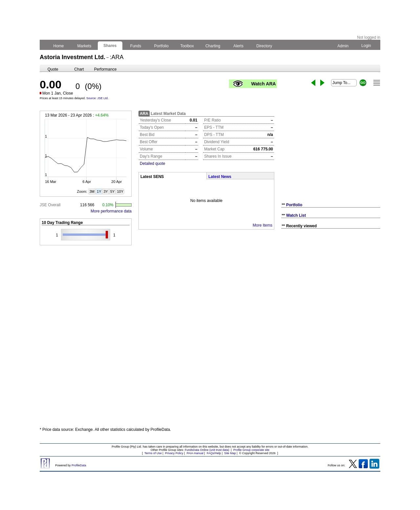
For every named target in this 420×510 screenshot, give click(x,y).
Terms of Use (153, 453)
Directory (264, 46)
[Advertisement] (331, 279)
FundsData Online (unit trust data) (207, 450)
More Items (262, 225)
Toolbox (187, 46)
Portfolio (162, 46)
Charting (213, 46)
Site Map (230, 453)
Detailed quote (152, 164)
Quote (53, 69)
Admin (343, 46)
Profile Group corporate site (251, 450)
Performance (105, 69)
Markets (84, 46)
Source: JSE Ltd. (97, 98)
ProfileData (79, 465)
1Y (99, 191)
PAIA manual (195, 453)
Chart (79, 69)
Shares (110, 46)
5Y (112, 191)
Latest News (220, 177)
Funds (136, 46)
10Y (120, 191)
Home (59, 46)
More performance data (111, 211)
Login (366, 46)
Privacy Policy (174, 453)
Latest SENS (152, 177)
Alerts (239, 46)
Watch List (296, 215)
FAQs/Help (214, 453)
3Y (105, 191)
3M (92, 191)
